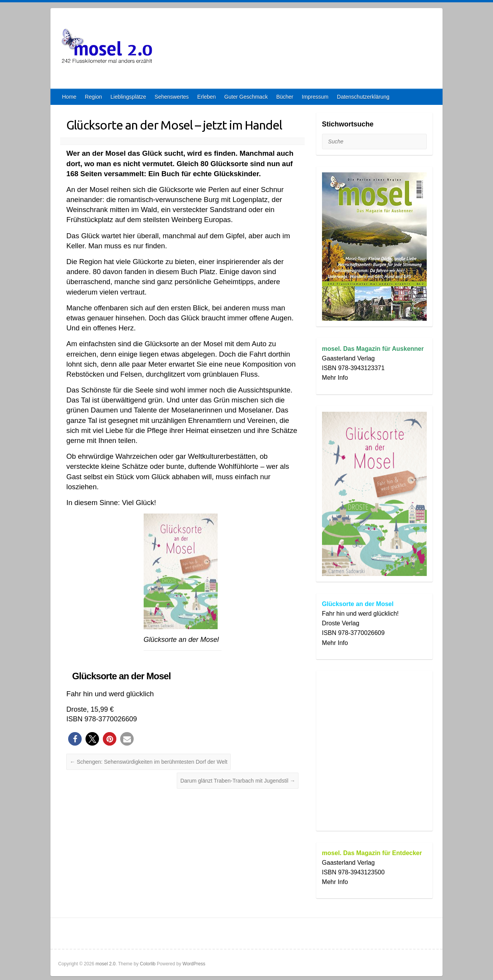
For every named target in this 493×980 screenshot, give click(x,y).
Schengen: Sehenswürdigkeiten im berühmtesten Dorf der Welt (148, 762)
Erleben (206, 97)
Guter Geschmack (246, 97)
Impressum (315, 97)
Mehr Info (335, 378)
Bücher (285, 97)
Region (93, 97)
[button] (75, 739)
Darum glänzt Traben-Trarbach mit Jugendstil (238, 781)
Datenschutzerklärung (363, 97)
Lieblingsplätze (128, 97)
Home (69, 97)
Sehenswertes (172, 97)
